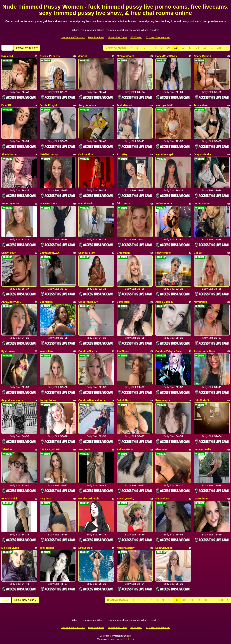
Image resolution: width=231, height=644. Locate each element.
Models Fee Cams (117, 37)
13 (190, 48)
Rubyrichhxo (163, 253)
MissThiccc (162, 499)
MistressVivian (10, 548)
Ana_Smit (84, 449)
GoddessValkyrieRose (168, 351)
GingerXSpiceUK (88, 302)
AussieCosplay (164, 302)
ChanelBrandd (202, 56)
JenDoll (83, 56)
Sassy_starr (9, 253)
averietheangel (164, 154)
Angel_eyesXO (10, 204)
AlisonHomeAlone (205, 351)
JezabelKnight (48, 105)
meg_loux (46, 499)
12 (183, 48)
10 (168, 48)
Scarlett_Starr (87, 253)
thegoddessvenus (12, 400)
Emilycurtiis (85, 548)
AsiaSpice (123, 351)
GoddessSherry (88, 351)
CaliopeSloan (86, 154)
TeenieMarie (201, 105)
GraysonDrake (202, 154)
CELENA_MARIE (50, 449)
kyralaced (7, 56)
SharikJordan (9, 154)
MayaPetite (200, 302)
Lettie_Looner (202, 204)
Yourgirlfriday (48, 400)
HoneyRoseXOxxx (166, 56)
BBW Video (136, 37)
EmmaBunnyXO (49, 253)
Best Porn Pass (96, 37)
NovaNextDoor (49, 204)
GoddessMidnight (89, 499)
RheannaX (161, 449)
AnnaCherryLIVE (11, 302)
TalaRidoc (7, 449)
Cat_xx (198, 253)
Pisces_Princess (50, 56)
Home (7, 48)
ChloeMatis (123, 253)
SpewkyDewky (125, 499)
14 (197, 48)
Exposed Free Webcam (158, 37)
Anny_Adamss (87, 105)
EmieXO (6, 105)
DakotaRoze (124, 400)
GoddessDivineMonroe (92, 400)
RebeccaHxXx (125, 449)
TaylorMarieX (125, 105)
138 (219, 48)
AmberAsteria (164, 204)
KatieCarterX (201, 400)
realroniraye (201, 499)
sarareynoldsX (164, 105)
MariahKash (85, 204)
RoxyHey (122, 154)
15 (205, 48)
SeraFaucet (123, 302)
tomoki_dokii (9, 499)
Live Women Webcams (73, 37)
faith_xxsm (123, 204)
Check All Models (116, 48)
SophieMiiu (47, 302)
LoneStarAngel (164, 548)
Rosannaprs (163, 400)
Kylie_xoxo (8, 351)
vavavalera (46, 351)
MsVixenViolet (125, 56)
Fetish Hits (129, 639)
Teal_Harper (47, 548)
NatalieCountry (49, 154)
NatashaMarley (126, 548)
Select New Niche (27, 48)
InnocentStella (202, 449)
